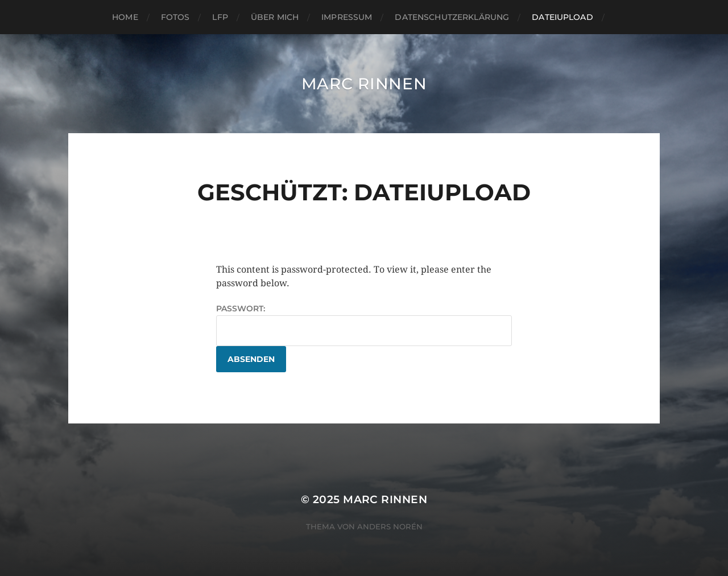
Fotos (175, 17)
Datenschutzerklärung (452, 17)
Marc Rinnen (364, 84)
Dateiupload (562, 17)
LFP (220, 17)
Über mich (275, 17)
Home (125, 17)
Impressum (347, 17)
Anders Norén (390, 526)
